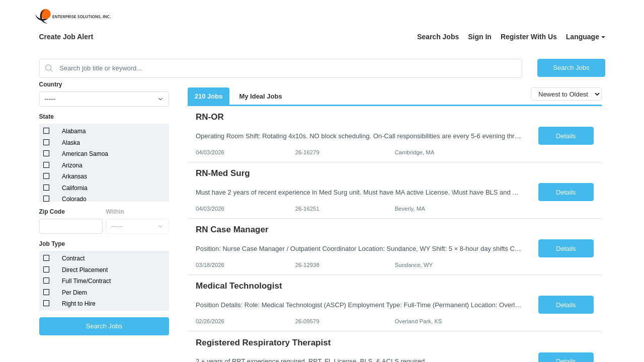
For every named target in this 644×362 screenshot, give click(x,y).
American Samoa (85, 154)
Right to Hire (79, 304)
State (47, 117)
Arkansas (74, 176)
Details (566, 136)
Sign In (480, 37)
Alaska (71, 143)
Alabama (74, 131)
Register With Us (529, 37)
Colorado (74, 199)
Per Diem (74, 293)
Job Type (52, 244)
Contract (73, 258)
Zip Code (52, 212)
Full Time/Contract (86, 281)
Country (51, 84)
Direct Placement (85, 270)
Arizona (72, 165)
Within (115, 212)
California (75, 188)
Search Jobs (438, 37)
